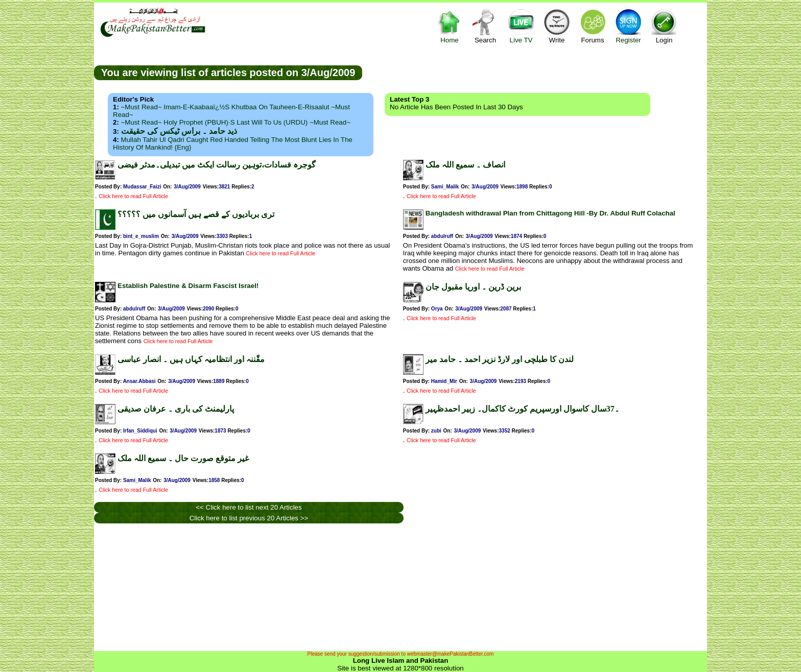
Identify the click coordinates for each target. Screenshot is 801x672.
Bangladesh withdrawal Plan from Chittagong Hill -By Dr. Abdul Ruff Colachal (550, 213)
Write (557, 26)
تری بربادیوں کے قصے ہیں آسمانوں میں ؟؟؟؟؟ (196, 214)
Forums (593, 26)
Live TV (521, 26)
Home (450, 26)
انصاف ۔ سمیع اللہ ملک (465, 165)
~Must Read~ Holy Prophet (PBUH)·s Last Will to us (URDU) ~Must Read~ (236, 122)
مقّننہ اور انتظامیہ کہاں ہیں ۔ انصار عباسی (191, 359)
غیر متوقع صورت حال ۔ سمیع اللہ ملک (183, 458)
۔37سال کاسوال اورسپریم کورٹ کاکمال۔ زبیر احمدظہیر (522, 409)
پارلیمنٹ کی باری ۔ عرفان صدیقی (176, 409)
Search (485, 26)
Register (628, 26)
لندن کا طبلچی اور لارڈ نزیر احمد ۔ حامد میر (500, 359)
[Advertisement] (535, 72)
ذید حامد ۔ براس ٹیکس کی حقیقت (179, 131)
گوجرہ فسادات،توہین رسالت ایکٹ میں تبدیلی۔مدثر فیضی (217, 165)
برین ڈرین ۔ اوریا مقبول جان (473, 287)
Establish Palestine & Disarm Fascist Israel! (188, 286)
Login (664, 26)
